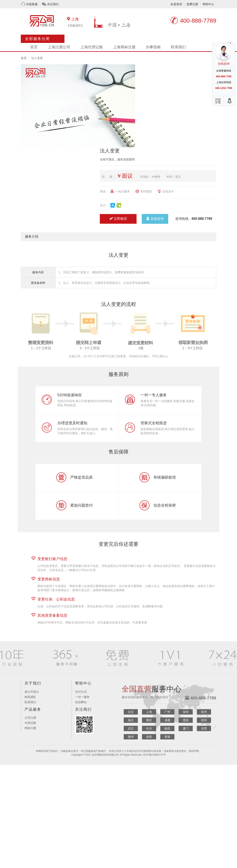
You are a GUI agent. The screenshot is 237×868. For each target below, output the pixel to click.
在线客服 (32, 4)
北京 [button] (131, 712)
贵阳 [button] (186, 720)
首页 (34, 47)
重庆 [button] (149, 720)
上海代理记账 (92, 47)
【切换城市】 (75, 26)
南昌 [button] (167, 728)
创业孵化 (81, 702)
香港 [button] (167, 737)
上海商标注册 (124, 47)
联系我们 (178, 47)
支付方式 (81, 692)
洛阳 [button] (149, 737)
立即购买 (118, 219)
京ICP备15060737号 (154, 755)
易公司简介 (32, 692)
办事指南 (153, 47)
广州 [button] (167, 712)
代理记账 (30, 723)
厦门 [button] (186, 728)
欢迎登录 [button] (176, 4)
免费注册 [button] (192, 4)
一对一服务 (82, 697)
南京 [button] (131, 720)
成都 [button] (167, 720)
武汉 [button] (131, 728)
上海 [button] (149, 712)
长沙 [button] (149, 728)
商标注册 (30, 728)
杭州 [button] (204, 712)
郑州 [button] (204, 720)
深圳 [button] (186, 712)
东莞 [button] (204, 728)
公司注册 (30, 718)
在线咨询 (155, 219)
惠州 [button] (131, 737)
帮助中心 (208, 4)
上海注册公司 (59, 47)
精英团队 (30, 697)
